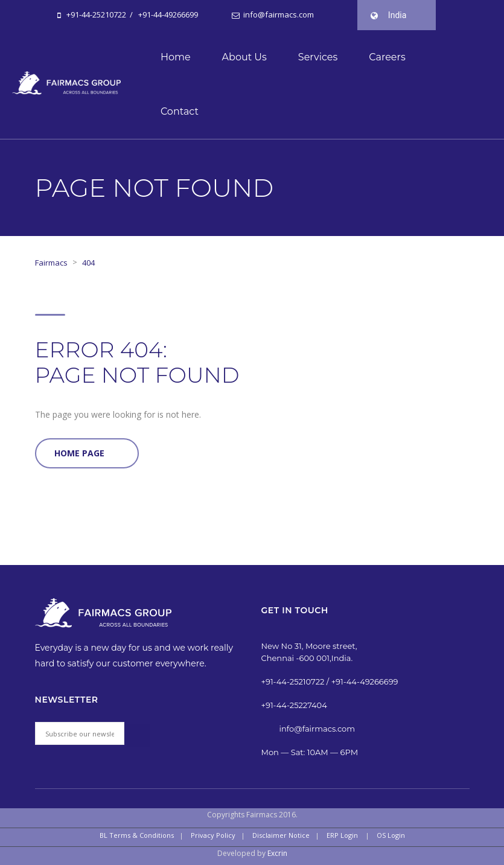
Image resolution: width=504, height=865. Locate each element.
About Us (244, 57)
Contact (180, 111)
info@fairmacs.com (278, 14)
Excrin (277, 853)
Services (318, 57)
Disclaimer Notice (281, 835)
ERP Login (342, 835)
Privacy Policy (213, 835)
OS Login (391, 835)
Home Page (79, 453)
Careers (387, 57)
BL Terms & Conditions (137, 835)
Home (176, 57)
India (397, 15)
